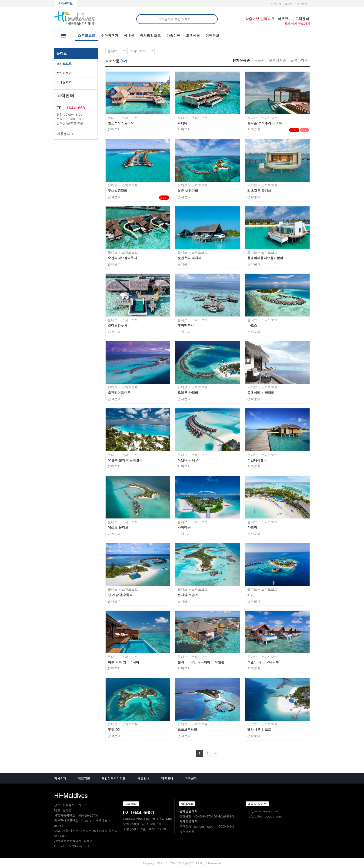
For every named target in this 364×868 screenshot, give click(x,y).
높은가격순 (299, 60)
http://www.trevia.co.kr (262, 811)
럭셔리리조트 (150, 35)
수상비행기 (110, 35)
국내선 (129, 35)
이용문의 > (65, 134)
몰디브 (62, 53)
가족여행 (174, 35)
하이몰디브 (66, 3)
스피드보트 (87, 37)
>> (216, 753)
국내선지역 (64, 82)
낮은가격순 (278, 60)
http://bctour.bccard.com (264, 816)
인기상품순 (241, 60)
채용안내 (144, 778)
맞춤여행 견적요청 (260, 19)
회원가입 (276, 4)
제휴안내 (167, 778)
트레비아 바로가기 (297, 24)
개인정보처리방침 (114, 778)
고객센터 (302, 4)
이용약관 (84, 778)
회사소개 (60, 778)
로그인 (289, 4)
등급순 (259, 60)
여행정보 (285, 19)
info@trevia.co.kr (79, 846)
